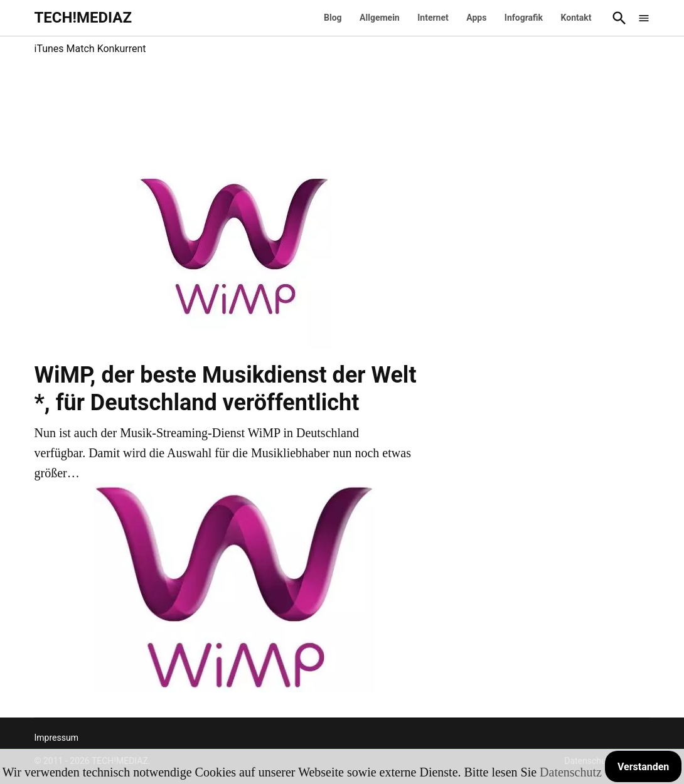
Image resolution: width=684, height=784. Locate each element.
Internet (433, 18)
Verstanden (643, 767)
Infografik (524, 18)
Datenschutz (571, 772)
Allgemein (380, 18)
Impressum (56, 738)
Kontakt (576, 18)
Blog (333, 18)
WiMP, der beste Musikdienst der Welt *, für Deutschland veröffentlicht (226, 389)
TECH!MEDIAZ (83, 18)
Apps (476, 18)
